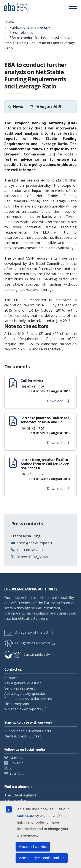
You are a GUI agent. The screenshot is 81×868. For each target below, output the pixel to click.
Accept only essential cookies (42, 858)
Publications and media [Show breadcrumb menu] (28, 27)
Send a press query (20, 688)
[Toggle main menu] (72, 8)
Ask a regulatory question (25, 693)
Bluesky (16, 758)
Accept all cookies (33, 847)
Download (59, 401)
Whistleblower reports (23, 709)
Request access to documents (28, 699)
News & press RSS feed (23, 736)
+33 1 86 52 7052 (30, 550)
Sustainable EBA (27, 654)
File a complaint (17, 704)
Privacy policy (15, 800)
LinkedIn (17, 763)
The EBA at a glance (20, 795)
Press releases (21, 33)
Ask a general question (23, 683)
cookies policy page (32, 816)
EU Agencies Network (27, 643)
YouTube (17, 773)
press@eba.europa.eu (34, 543)
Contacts (11, 678)
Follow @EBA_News (32, 557)
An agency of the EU (26, 632)
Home (9, 22)
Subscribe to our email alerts (28, 731)
